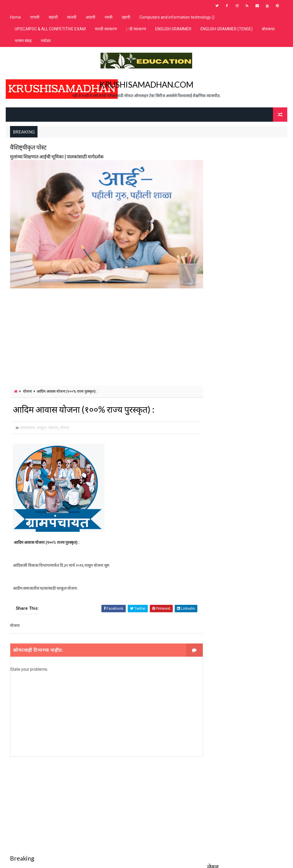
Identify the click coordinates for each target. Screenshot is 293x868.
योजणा (53, 421)
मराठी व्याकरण (106, 29)
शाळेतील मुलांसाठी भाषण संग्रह (228, 186)
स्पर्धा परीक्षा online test (227, 306)
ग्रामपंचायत (27, 421)
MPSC (215, 156)
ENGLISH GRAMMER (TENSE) (227, 29)
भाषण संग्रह (23, 41)
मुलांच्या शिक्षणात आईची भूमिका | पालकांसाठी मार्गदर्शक (57, 157)
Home (15, 17)
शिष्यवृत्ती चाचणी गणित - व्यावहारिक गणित (235, 216)
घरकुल (42, 421)
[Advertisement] (101, 330)
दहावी (126, 17)
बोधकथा (268, 29)
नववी (109, 17)
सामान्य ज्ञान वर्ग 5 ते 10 (224, 296)
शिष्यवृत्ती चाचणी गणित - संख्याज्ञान (230, 226)
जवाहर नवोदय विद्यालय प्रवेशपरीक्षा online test (240, 166)
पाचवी (35, 17)
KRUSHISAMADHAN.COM (146, 84)
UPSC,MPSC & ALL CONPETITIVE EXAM (50, 29)
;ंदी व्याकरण (136, 29)
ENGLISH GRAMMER (173, 29)
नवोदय (46, 41)
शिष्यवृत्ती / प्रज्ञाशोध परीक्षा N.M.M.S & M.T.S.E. (240, 196)
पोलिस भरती (217, 176)
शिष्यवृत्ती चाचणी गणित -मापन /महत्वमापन (235, 266)
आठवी (91, 17)
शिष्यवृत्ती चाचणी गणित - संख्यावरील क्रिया (234, 236)
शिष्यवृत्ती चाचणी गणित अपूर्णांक (229, 276)
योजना (27, 385)
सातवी (72, 17)
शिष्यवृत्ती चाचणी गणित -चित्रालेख (230, 246)
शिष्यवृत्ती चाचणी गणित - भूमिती (229, 206)
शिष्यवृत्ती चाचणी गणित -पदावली (229, 256)
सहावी (53, 17)
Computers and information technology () (177, 17)
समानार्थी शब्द (218, 286)
